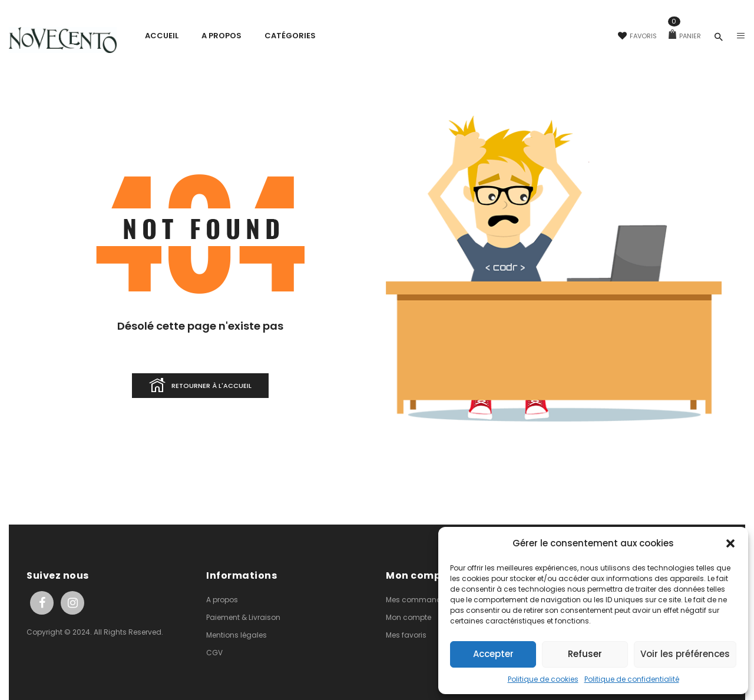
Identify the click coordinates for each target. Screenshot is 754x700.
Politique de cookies (543, 679)
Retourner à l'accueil (200, 386)
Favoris (637, 36)
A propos (222, 600)
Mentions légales (237, 635)
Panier (685, 36)
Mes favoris (406, 635)
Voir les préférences (685, 654)
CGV (214, 653)
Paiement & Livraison (243, 617)
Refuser (585, 654)
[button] (730, 543)
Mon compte (409, 617)
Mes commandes (418, 600)
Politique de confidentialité (632, 679)
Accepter (493, 654)
